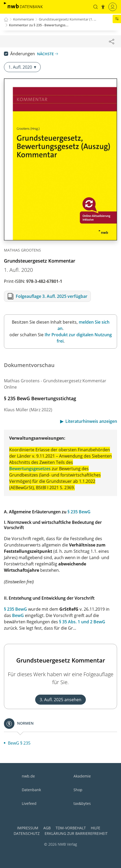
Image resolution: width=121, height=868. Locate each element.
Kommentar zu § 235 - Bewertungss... (39, 25)
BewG (18, 615)
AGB (47, 828)
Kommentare (23, 19)
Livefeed (29, 803)
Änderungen (23, 54)
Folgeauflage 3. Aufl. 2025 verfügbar (52, 296)
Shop (78, 790)
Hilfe (96, 828)
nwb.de (28, 776)
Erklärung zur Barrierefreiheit (76, 833)
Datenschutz (27, 833)
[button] (96, 7)
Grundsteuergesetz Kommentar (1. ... (67, 19)
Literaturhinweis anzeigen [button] (91, 421)
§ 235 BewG (79, 512)
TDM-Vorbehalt (71, 828)
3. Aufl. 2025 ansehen (60, 700)
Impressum (28, 828)
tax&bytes (82, 803)
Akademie (82, 776)
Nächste (48, 54)
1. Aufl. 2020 (22, 67)
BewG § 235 (19, 743)
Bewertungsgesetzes (30, 469)
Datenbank (31, 790)
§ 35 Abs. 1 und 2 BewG (82, 622)
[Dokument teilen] (112, 41)
